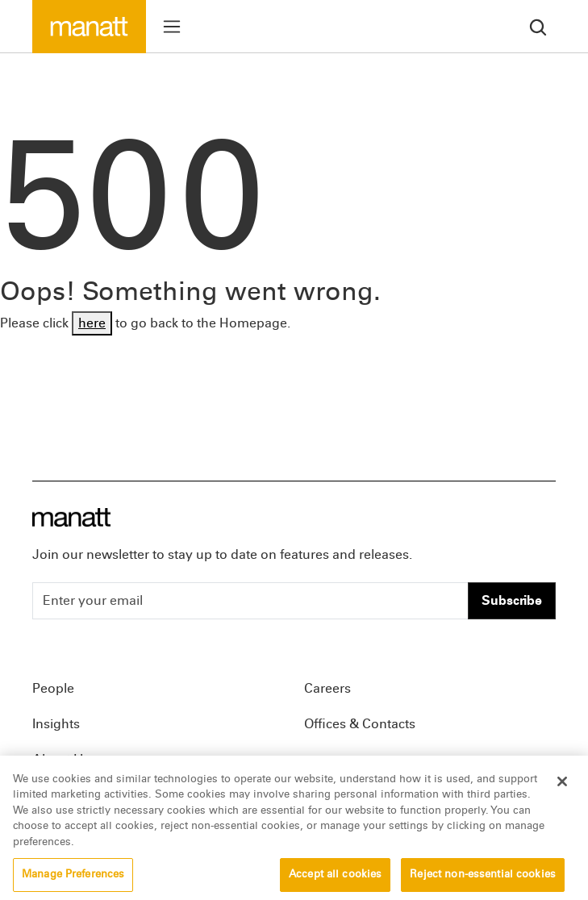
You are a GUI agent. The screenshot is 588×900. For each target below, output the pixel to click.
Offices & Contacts (360, 724)
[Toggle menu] (172, 27)
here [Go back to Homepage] (92, 323)
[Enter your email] (250, 601)
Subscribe (512, 600)
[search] (538, 26)
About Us (61, 759)
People (53, 688)
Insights (56, 724)
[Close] (562, 792)
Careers (327, 688)
